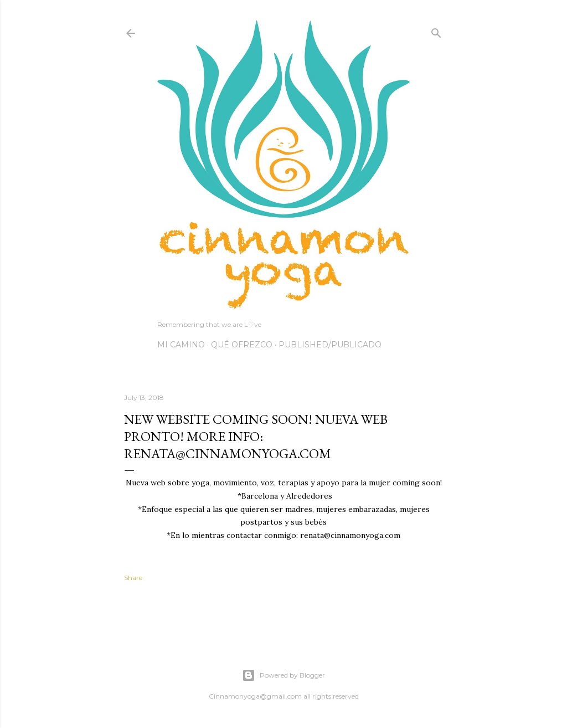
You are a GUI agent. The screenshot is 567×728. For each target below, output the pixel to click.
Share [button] (133, 578)
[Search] (436, 31)
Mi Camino (181, 345)
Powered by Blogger (283, 675)
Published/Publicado (330, 345)
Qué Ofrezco (242, 345)
